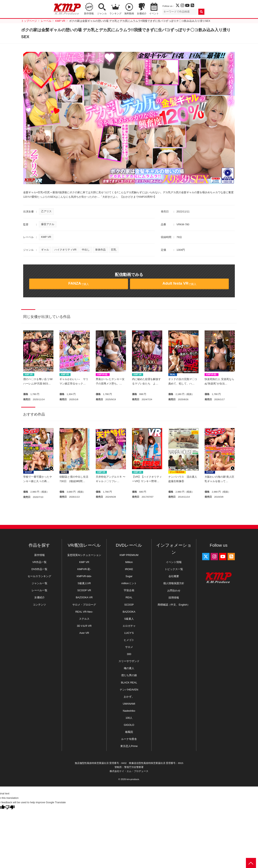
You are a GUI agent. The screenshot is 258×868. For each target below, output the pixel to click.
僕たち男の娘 (129, 675)
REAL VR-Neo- (84, 612)
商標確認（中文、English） (174, 605)
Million (129, 562)
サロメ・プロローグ (84, 605)
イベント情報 (174, 562)
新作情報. (89, 13)
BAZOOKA (129, 612)
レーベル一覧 (40, 590)
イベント (154, 13)
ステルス (84, 619)
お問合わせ (174, 591)
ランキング (115, 13)
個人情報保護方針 (174, 583)
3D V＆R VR (84, 626)
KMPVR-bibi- (84, 576)
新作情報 (40, 555)
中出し (86, 250)
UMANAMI (129, 704)
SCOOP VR (84, 590)
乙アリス (46, 211)
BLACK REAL (129, 683)
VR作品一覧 (40, 562)
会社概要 (174, 576)
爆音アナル (48, 224)
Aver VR (84, 633)
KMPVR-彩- (103, 374)
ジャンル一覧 (40, 583)
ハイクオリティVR (65, 250)
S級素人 (129, 619)
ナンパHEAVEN (177, 472)
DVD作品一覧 (39, 569)
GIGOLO (129, 725)
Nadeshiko (129, 711)
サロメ (129, 647)
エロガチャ (129, 626)
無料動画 (129, 13)
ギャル (45, 250)
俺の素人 (129, 668)
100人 (129, 718)
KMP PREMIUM (129, 555)
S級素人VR (84, 583)
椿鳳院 (64, 472)
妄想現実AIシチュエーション (84, 555)
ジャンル (102, 13)
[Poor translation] (10, 807)
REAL (173, 374)
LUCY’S (129, 633)
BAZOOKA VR (84, 597)
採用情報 (174, 598)
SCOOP (28, 472)
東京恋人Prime (129, 746)
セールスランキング (39, 576)
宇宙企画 (129, 590)
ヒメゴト (129, 640)
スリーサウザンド (129, 661)
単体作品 (100, 250)
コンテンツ (39, 605)
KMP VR (46, 237)
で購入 (79, 283)
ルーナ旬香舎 (129, 739)
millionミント (129, 583)
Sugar (129, 576)
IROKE (129, 569)
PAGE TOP (251, 863)
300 (129, 654)
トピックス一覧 (174, 569)
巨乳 (114, 250)
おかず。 (129, 697)
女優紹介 (142, 13)
